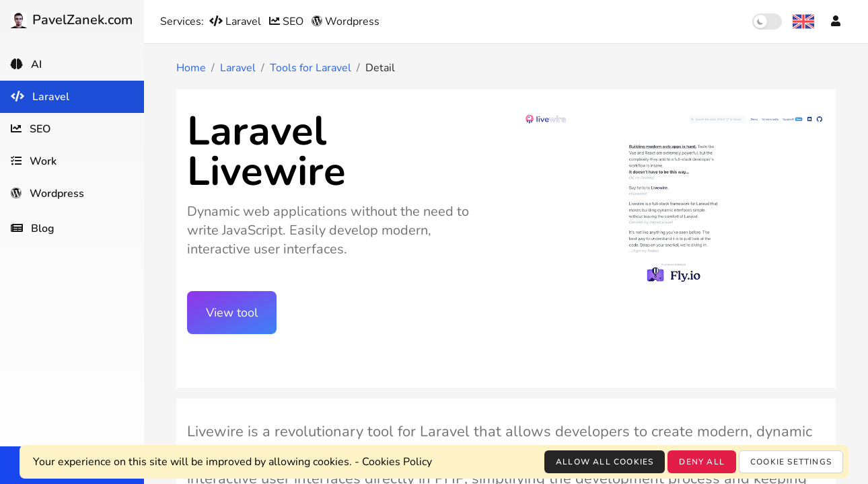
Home (191, 68)
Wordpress (346, 22)
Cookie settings (791, 462)
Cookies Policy (397, 462)
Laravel (237, 22)
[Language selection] (803, 22)
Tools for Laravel (311, 68)
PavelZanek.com (72, 20)
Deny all (702, 462)
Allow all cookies (605, 462)
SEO (288, 22)
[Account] (836, 22)
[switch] (767, 22)
